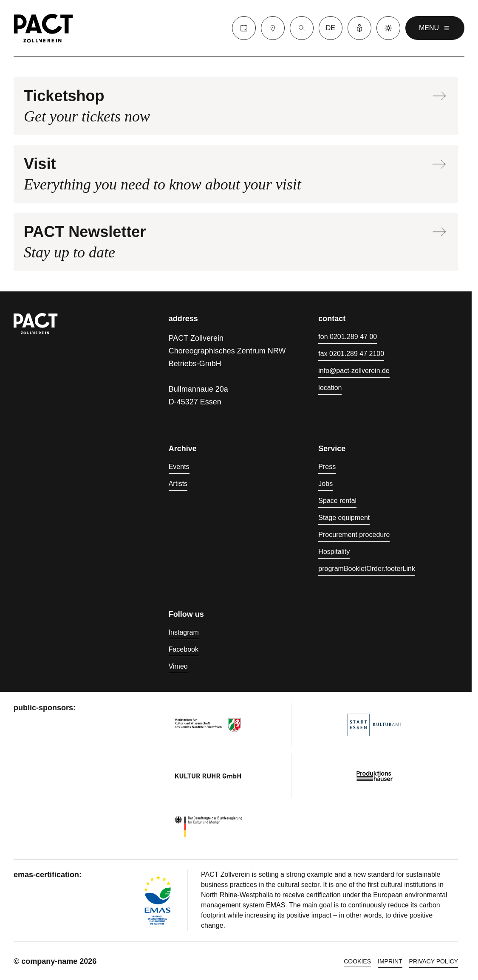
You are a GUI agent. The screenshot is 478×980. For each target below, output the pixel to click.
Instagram (184, 632)
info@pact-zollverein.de (354, 371)
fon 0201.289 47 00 (348, 337)
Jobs (325, 484)
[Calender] (244, 28)
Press (327, 467)
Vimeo (178, 666)
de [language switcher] (331, 28)
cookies (357, 961)
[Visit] (273, 28)
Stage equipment (344, 518)
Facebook (184, 649)
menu (435, 28)
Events (179, 467)
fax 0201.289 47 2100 (351, 354)
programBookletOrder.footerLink (367, 569)
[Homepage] (43, 28)
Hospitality (334, 552)
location (330, 388)
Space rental (337, 501)
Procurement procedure (354, 535)
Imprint (390, 961)
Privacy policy (434, 961)
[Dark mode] (388, 28)
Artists (178, 484)
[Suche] (302, 28)
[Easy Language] (359, 28)
